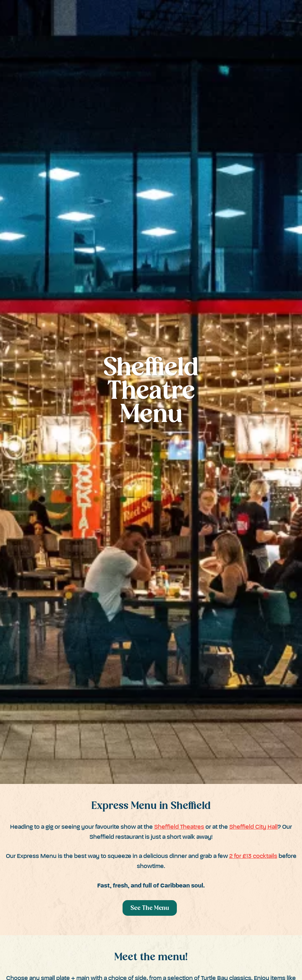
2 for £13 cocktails (253, 856)
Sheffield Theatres (179, 827)
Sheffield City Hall (253, 827)
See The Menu (150, 908)
